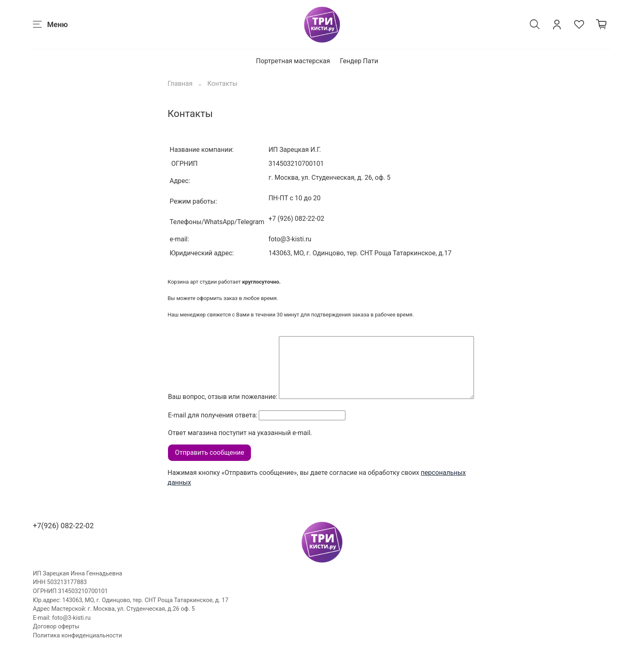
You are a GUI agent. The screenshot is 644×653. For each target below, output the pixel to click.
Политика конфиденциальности (77, 636)
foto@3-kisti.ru (71, 618)
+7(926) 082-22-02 (63, 526)
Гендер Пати (359, 61)
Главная (180, 84)
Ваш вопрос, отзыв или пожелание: (223, 397)
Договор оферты (56, 627)
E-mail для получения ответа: (213, 415)
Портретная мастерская (293, 61)
